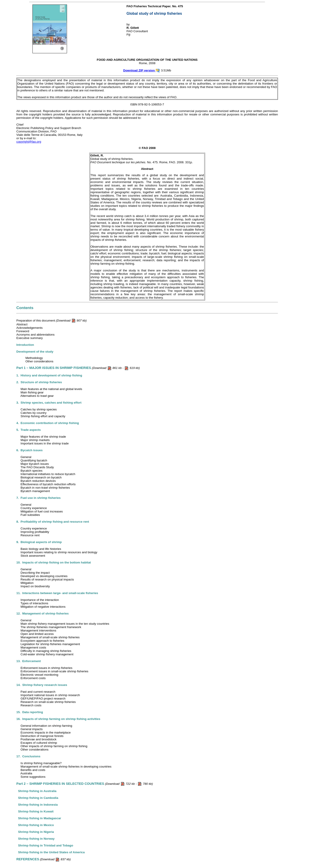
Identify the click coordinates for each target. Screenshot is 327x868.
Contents (25, 308)
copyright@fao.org (29, 142)
